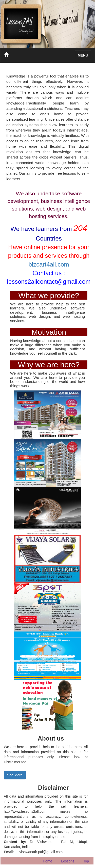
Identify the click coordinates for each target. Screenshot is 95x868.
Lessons (68, 861)
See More (15, 775)
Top (86, 861)
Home (48, 861)
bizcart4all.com (49, 264)
